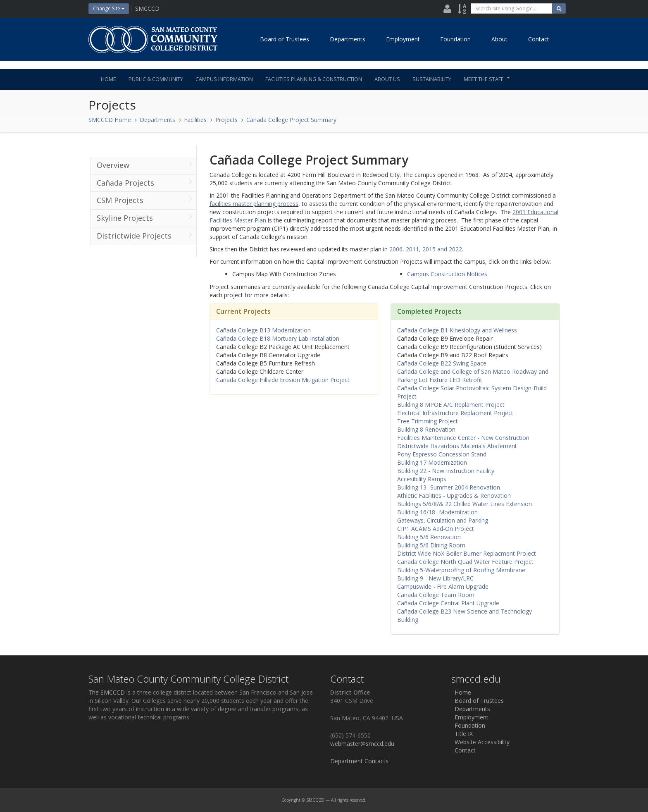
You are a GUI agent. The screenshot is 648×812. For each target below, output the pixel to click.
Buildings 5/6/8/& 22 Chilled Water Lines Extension (465, 504)
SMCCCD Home (110, 120)
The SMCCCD (107, 692)
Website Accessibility (480, 742)
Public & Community (156, 79)
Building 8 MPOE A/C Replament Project (451, 405)
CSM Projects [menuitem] (144, 200)
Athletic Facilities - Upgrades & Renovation (454, 496)
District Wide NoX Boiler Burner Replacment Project (467, 553)
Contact (539, 39)
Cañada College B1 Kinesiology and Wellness (457, 330)
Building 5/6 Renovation (429, 537)
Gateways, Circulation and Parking (443, 520)
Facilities (195, 120)
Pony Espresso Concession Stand (442, 454)
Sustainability (432, 79)
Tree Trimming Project (428, 421)
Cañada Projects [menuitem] (144, 182)
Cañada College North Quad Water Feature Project (465, 562)
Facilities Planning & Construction (314, 79)
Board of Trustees (285, 39)
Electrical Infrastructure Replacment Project (455, 413)
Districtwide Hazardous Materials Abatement (457, 446)
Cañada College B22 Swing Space (442, 363)
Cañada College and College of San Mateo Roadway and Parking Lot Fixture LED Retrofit (473, 376)
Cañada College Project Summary (291, 120)
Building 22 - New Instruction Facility (446, 471)
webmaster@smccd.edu (362, 744)
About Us (387, 79)
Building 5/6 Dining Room (431, 545)
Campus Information (224, 79)
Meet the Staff (487, 79)
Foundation (455, 39)
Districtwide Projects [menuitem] (144, 235)
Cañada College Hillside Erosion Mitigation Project (284, 380)
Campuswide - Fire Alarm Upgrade (443, 586)
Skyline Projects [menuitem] (144, 217)
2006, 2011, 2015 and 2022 (426, 249)
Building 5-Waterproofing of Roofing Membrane (461, 570)
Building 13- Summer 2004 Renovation (449, 487)
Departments (348, 39)
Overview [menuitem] (144, 165)
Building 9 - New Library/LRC (435, 578)
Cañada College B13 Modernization (263, 330)
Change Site (109, 8)
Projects (226, 120)
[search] (512, 8)
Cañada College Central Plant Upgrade (448, 603)
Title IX (462, 734)
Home (108, 79)
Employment (403, 39)
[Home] (152, 39)
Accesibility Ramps (422, 479)
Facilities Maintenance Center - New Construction (463, 438)
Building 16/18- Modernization (437, 512)
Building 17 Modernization (432, 462)
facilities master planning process (254, 204)
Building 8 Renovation (426, 429)
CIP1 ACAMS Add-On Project (436, 529)
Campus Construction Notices (447, 274)
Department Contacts (359, 761)
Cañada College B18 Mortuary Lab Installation (278, 338)
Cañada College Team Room (436, 595)
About (499, 39)
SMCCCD (315, 800)
